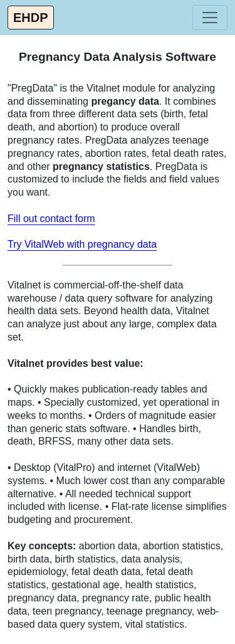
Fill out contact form (51, 219)
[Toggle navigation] (210, 18)
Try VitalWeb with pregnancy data (82, 244)
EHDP (31, 18)
